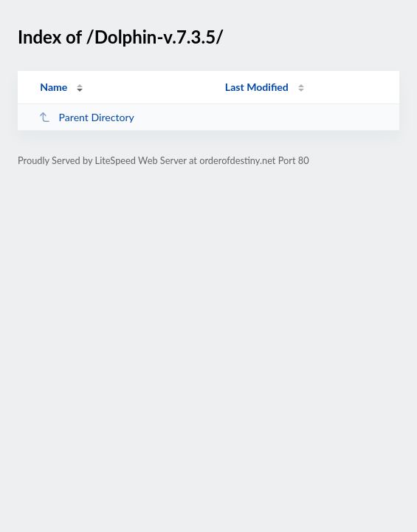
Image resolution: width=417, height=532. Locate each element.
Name (54, 87)
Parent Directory (86, 117)
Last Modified (257, 87)
